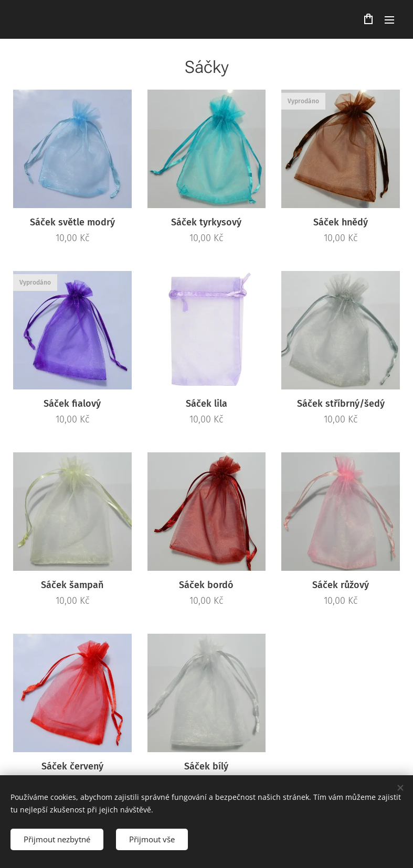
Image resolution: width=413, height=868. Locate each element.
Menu (389, 20)
